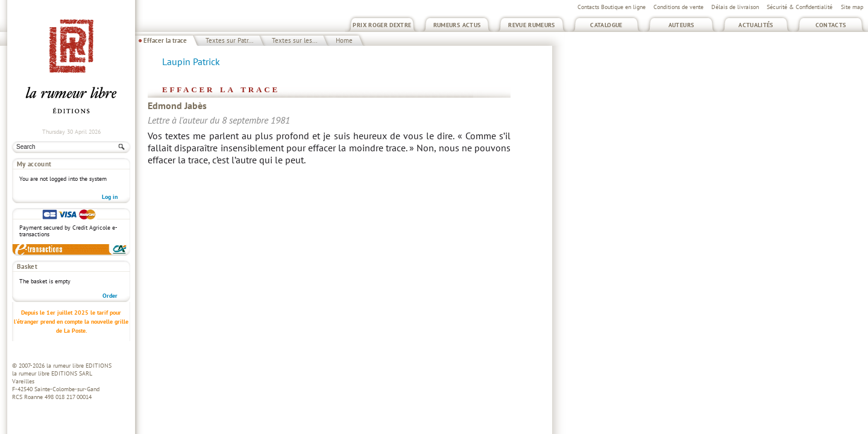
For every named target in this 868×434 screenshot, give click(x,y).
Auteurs (681, 25)
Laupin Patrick (191, 61)
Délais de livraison (735, 7)
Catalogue (606, 25)
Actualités (756, 25)
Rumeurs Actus (457, 25)
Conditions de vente (678, 7)
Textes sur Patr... (229, 40)
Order (110, 296)
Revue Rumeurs (532, 25)
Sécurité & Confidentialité (800, 7)
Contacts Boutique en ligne (612, 7)
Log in (110, 197)
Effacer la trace (165, 40)
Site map (852, 7)
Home (344, 40)
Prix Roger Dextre (382, 25)
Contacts (831, 25)
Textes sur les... (294, 40)
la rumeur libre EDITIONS (79, 366)
